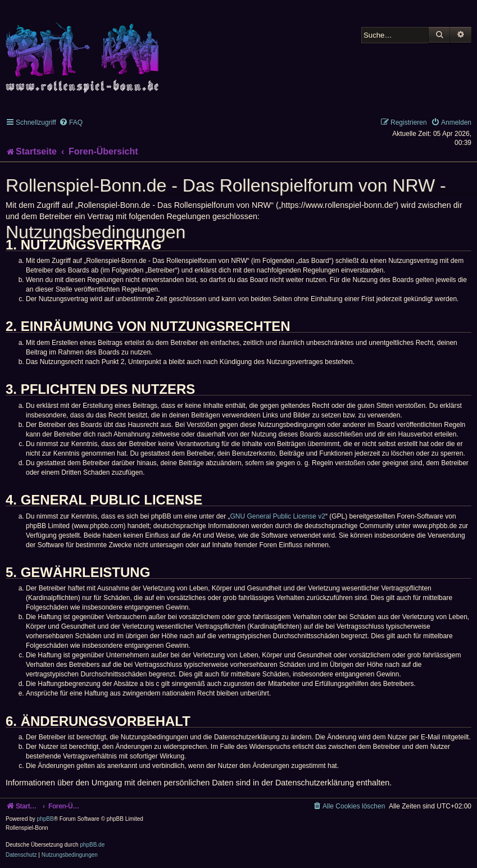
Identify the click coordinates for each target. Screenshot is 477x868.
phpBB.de (92, 845)
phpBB (46, 819)
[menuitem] (71, 122)
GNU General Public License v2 (278, 516)
